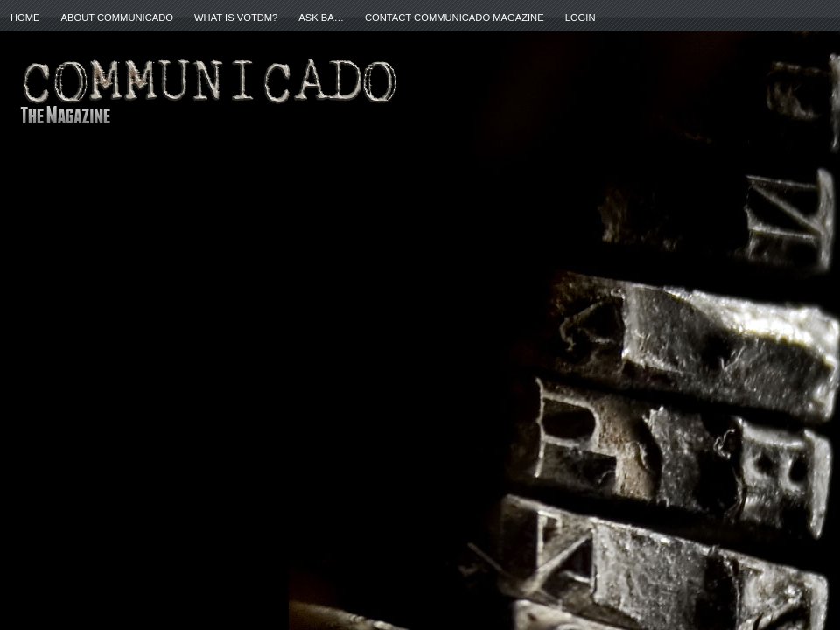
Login (581, 17)
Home (25, 17)
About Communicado (117, 17)
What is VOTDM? (236, 17)
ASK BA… (321, 17)
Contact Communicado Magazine (455, 17)
